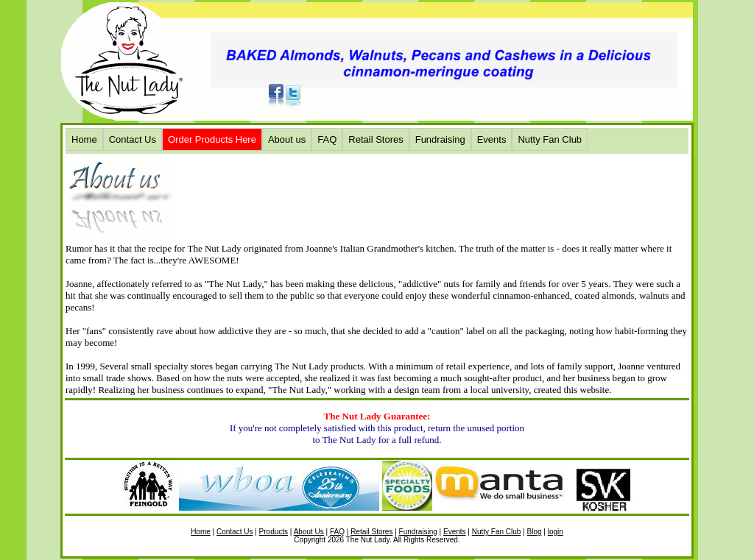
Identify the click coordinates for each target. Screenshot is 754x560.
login (556, 532)
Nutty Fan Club (550, 139)
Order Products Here (212, 139)
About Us (309, 532)
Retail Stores (376, 139)
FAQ (327, 139)
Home (84, 139)
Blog (535, 532)
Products (274, 532)
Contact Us (133, 139)
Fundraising (440, 139)
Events (492, 139)
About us (287, 139)
